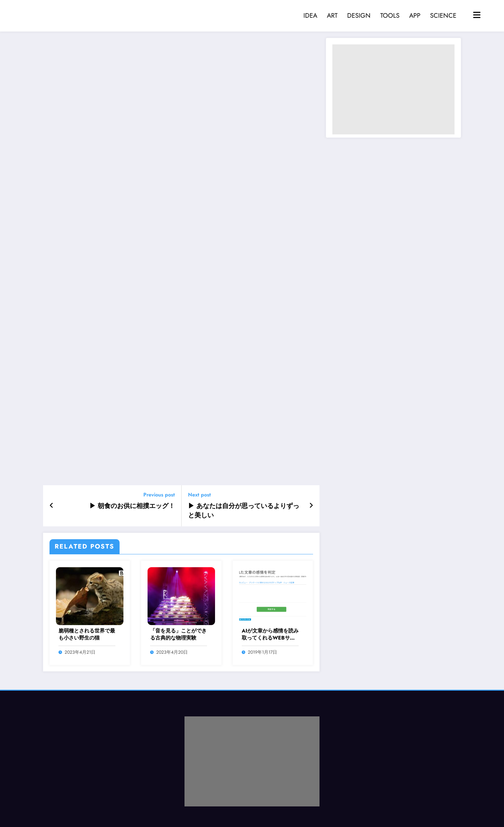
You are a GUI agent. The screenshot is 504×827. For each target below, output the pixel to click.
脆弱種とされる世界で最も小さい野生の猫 (87, 634)
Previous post (159, 495)
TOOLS (390, 16)
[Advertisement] (393, 89)
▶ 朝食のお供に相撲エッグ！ (132, 506)
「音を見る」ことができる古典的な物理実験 (178, 634)
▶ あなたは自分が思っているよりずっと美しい (244, 511)
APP (415, 16)
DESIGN (359, 16)
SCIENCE (443, 16)
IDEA (310, 16)
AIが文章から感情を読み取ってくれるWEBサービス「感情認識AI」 (270, 635)
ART (332, 16)
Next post (199, 495)
